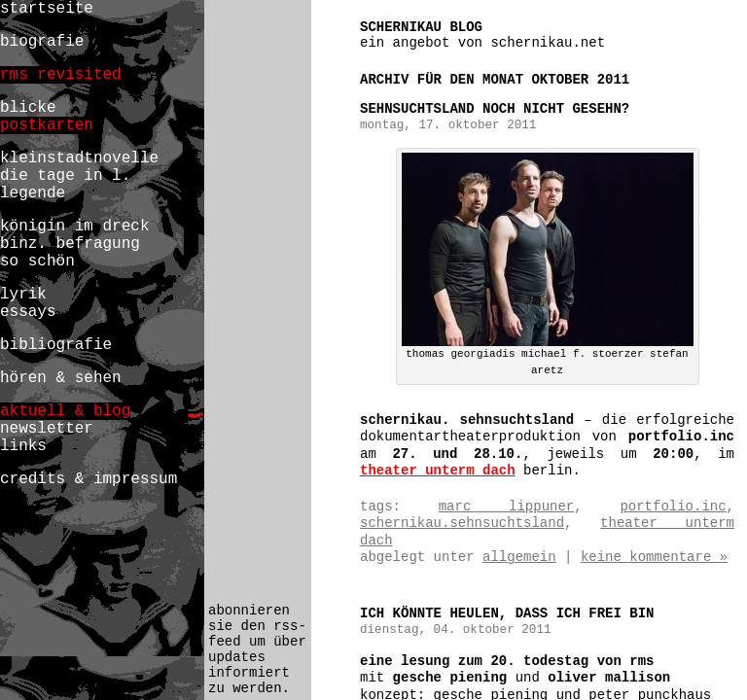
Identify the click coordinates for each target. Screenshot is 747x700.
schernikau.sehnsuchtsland (462, 523)
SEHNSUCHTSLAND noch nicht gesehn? (495, 109)
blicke (28, 108)
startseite (47, 9)
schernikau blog (421, 27)
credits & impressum (89, 479)
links (23, 446)
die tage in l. (65, 176)
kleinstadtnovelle (79, 158)
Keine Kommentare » (654, 557)
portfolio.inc (673, 507)
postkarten (47, 125)
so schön (37, 262)
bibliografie (56, 345)
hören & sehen (61, 378)
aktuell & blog (65, 411)
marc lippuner (507, 507)
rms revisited (61, 75)
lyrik (23, 295)
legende (33, 193)
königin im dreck (74, 227)
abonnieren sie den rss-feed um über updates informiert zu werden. (257, 649)
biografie (42, 42)
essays (28, 312)
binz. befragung (70, 244)
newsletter (47, 429)
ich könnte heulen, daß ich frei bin (507, 613)
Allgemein (519, 557)
